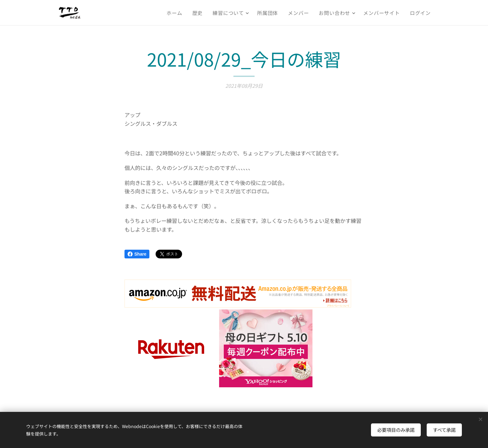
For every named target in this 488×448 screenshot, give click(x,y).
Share (137, 254)
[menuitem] (176, 13)
